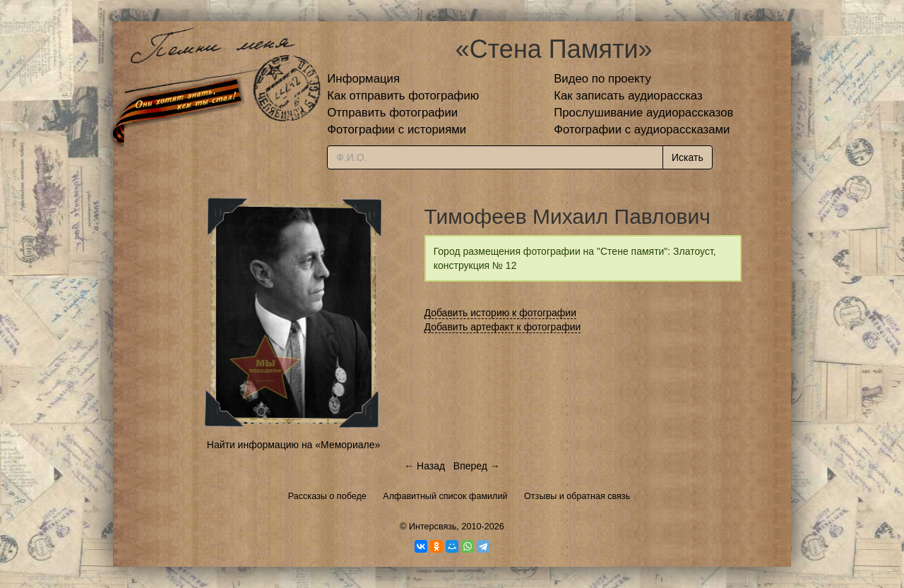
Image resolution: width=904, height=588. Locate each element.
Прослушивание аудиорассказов (643, 113)
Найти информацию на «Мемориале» (293, 445)
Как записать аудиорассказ (628, 96)
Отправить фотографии (392, 113)
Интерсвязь (433, 527)
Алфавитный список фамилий (445, 496)
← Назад (424, 466)
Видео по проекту (602, 79)
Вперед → (477, 466)
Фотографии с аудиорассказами (642, 130)
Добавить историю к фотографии (501, 313)
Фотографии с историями (397, 130)
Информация (363, 79)
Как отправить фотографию (403, 96)
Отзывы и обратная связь (577, 496)
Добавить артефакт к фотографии (503, 327)
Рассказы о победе (327, 496)
